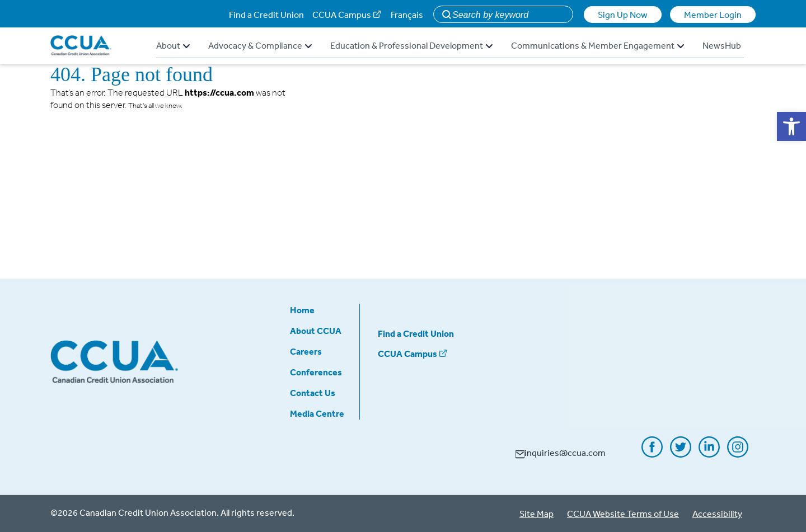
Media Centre (317, 413)
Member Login (713, 15)
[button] (791, 126)
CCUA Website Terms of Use (623, 514)
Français (407, 15)
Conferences (316, 372)
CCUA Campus (342, 15)
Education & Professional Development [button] (411, 45)
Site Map (536, 514)
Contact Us (313, 393)
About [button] (173, 45)
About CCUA (316, 331)
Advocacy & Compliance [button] (260, 45)
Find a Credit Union (266, 15)
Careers (306, 351)
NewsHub (722, 45)
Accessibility (717, 514)
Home (302, 310)
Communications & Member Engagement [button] (598, 45)
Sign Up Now (623, 15)
